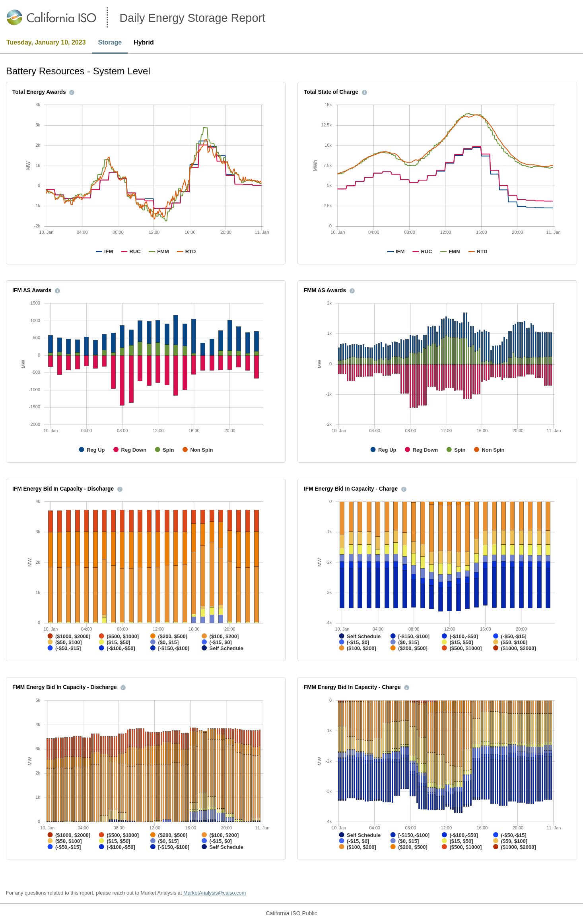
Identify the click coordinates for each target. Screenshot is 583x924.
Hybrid (144, 42)
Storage (110, 42)
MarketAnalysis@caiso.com (215, 893)
